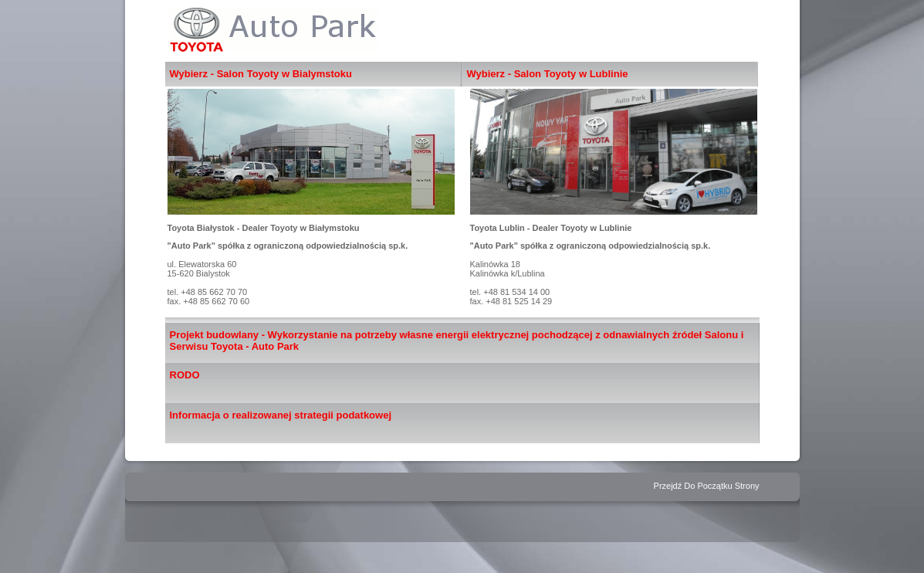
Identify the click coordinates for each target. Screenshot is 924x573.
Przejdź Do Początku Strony (707, 486)
